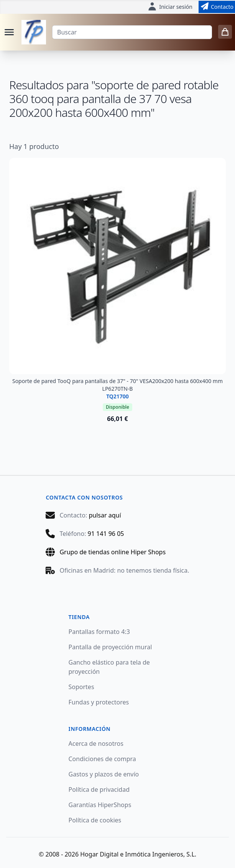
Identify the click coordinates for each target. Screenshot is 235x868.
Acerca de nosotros (96, 744)
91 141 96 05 (106, 534)
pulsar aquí (105, 515)
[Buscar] (132, 32)
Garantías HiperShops (100, 805)
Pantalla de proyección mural (110, 647)
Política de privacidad (99, 789)
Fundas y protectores (99, 702)
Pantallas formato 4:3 (99, 632)
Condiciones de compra (102, 759)
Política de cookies (95, 820)
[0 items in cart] (225, 32)
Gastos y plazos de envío (104, 774)
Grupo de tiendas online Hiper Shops (113, 552)
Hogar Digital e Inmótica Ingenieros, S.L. (138, 854)
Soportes (81, 687)
